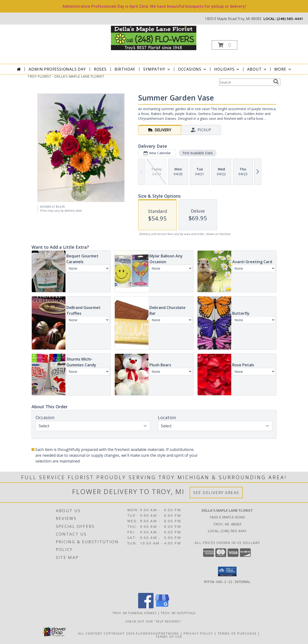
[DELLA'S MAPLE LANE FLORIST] (154, 37)
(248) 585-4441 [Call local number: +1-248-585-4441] (290, 19)
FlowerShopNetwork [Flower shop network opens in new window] (157, 633)
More (283, 69)
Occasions (193, 69)
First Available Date (198, 153)
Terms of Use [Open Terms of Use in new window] (169, 637)
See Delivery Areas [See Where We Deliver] (216, 493)
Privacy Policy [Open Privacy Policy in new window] (198, 633)
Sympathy (157, 69)
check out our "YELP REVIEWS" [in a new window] (154, 621)
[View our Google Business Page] (162, 607)
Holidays (227, 69)
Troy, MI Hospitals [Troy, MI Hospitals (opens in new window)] (178, 613)
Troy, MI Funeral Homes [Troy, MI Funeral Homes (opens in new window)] (135, 613)
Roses (100, 69)
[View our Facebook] (146, 607)
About (257, 69)
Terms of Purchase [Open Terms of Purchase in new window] (237, 633)
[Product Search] (245, 82)
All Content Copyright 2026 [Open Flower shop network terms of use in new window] (106, 633)
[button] (225, 45)
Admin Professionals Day (57, 69)
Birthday (125, 69)
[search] (276, 82)
